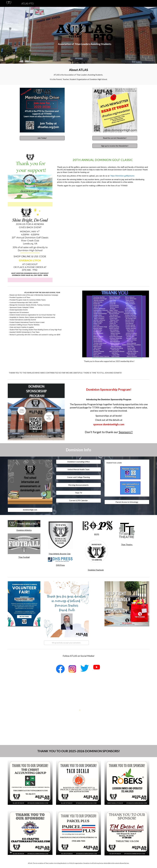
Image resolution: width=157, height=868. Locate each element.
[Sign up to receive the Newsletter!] (115, 146)
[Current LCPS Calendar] (78, 501)
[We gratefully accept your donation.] (66, 643)
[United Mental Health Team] (78, 469)
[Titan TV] (78, 493)
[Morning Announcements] (78, 485)
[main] (85, 44)
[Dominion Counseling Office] (78, 462)
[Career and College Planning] (78, 477)
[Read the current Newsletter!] (115, 138)
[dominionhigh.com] (30, 510)
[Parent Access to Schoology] (127, 502)
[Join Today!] (42, 138)
